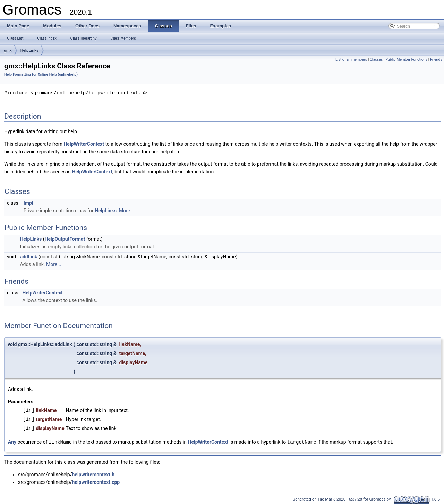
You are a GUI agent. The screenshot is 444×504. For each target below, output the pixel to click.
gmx (8, 50)
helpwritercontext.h (93, 474)
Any (12, 442)
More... (126, 210)
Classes (376, 59)
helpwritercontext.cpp (96, 481)
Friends (436, 59)
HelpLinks (30, 50)
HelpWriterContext (84, 144)
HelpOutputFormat (65, 239)
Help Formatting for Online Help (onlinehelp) (41, 74)
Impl (28, 203)
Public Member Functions (406, 59)
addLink (28, 256)
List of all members (351, 59)
